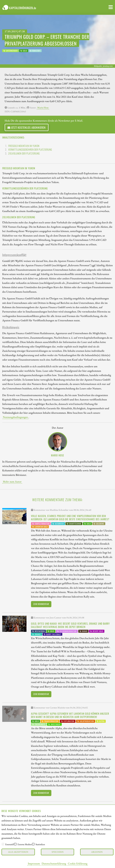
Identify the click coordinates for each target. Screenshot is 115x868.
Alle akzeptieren (18, 852)
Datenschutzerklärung (54, 863)
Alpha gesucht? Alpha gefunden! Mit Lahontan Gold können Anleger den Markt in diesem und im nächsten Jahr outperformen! (70, 715)
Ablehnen (97, 852)
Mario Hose (43, 108)
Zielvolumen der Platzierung (24, 153)
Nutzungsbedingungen (15, 417)
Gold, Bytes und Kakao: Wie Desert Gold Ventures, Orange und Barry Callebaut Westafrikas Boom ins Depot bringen (70, 625)
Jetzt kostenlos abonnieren (27, 127)
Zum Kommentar (41, 604)
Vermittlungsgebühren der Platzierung (30, 150)
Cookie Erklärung (78, 863)
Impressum (34, 863)
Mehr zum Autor (12, 481)
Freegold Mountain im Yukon (24, 146)
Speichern (58, 852)
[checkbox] (3, 844)
